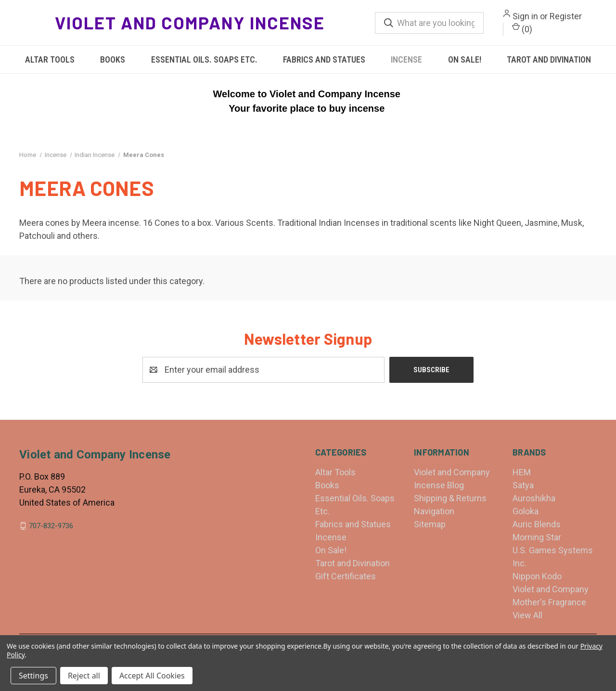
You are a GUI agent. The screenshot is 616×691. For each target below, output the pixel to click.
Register (566, 16)
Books (113, 59)
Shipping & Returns (450, 498)
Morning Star (537, 537)
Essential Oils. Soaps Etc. (204, 59)
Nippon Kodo (537, 576)
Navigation (434, 511)
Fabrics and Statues (324, 59)
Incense (406, 59)
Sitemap (430, 524)
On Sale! (465, 59)
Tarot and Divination (549, 59)
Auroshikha (534, 498)
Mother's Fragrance (549, 602)
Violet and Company (551, 589)
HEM (522, 472)
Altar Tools (50, 59)
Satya (523, 485)
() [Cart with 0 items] (522, 28)
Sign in (525, 16)
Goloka (526, 511)
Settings (33, 676)
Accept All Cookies (152, 676)
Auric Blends (537, 524)
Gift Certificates (346, 576)
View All (527, 615)
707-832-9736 (51, 526)
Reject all (84, 676)
